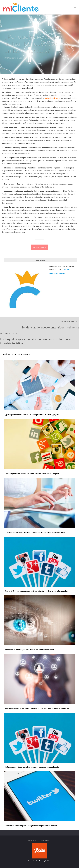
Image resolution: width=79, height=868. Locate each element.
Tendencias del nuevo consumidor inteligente (50, 327)
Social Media (25, 58)
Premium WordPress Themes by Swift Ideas (40, 861)
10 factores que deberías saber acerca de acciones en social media (32, 767)
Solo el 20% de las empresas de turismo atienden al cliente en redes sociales (36, 591)
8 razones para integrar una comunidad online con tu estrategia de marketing (37, 708)
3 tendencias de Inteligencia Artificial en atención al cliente (29, 650)
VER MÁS (67, 269)
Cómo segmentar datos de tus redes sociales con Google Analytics (32, 474)
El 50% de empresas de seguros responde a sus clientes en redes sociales (35, 532)
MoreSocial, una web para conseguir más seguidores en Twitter (31, 826)
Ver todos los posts (57, 273)
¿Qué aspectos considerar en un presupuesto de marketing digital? (32, 415)
